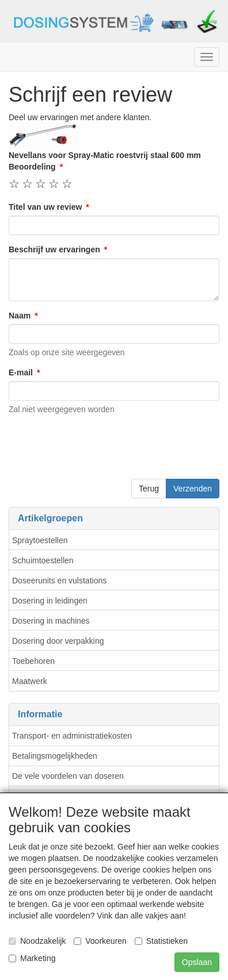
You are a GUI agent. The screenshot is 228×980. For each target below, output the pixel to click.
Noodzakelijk (37, 941)
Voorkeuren (100, 941)
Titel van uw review (45, 207)
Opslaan (197, 962)
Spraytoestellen (40, 540)
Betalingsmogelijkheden (55, 756)
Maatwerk (30, 681)
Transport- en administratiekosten (72, 736)
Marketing (32, 958)
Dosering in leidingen (50, 601)
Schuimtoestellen (43, 560)
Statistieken (161, 941)
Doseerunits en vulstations (59, 581)
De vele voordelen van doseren (68, 776)
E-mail (21, 372)
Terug (149, 489)
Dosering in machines (51, 621)
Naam (20, 316)
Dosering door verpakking (58, 641)
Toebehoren (33, 661)
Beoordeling (32, 167)
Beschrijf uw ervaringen (54, 249)
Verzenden (193, 489)
